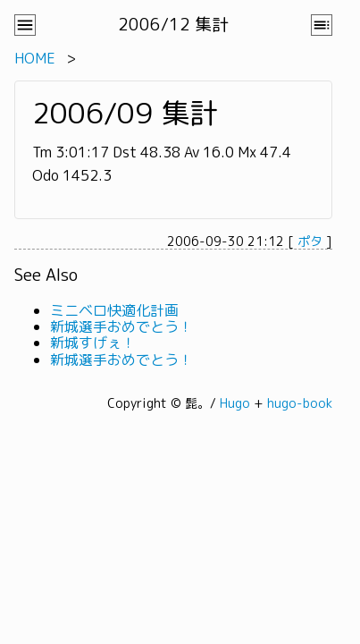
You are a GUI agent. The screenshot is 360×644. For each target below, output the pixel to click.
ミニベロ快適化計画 (114, 310)
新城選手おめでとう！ (121, 326)
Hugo (235, 403)
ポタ (310, 241)
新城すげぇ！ (93, 343)
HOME (35, 58)
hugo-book (300, 403)
